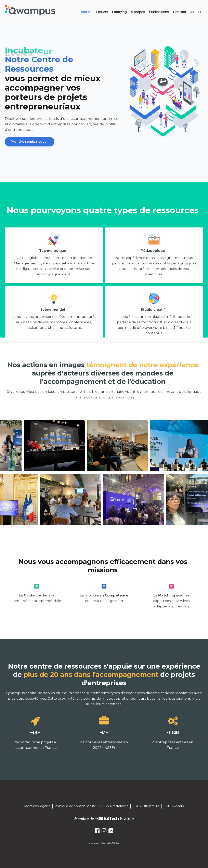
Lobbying (119, 12)
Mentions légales (37, 806)
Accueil (87, 12)
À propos (138, 12)
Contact (180, 12)
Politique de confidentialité (75, 806)
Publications (159, 12)
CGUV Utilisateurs (146, 806)
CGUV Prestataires (114, 806)
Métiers (102, 12)
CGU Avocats (174, 806)
